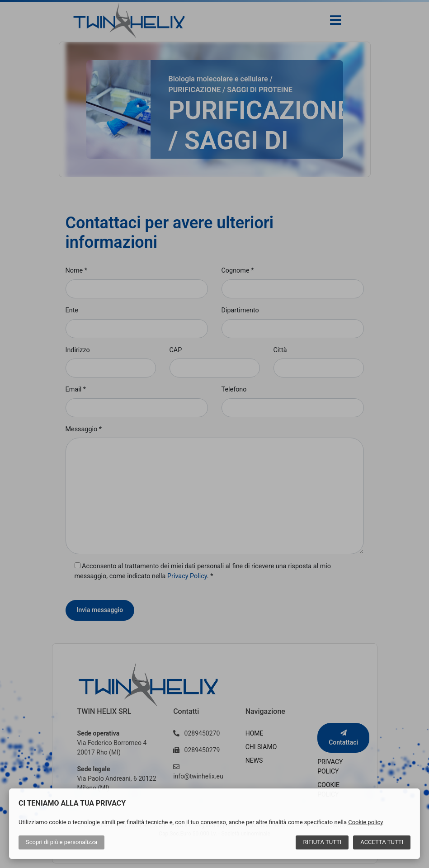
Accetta (382, 842)
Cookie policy (365, 822)
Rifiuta (322, 842)
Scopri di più (61, 842)
